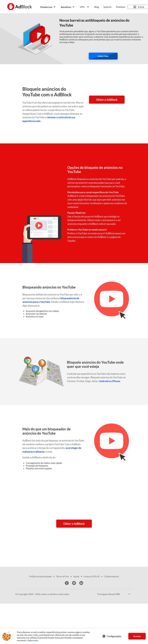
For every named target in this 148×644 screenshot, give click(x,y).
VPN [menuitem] (82, 7)
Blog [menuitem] (97, 7)
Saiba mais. (33, 640)
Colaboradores (112, 576)
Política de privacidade (40, 576)
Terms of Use (62, 576)
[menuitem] (48, 7)
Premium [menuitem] (121, 7)
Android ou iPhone (110, 381)
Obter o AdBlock (107, 100)
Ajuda (76, 576)
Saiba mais (103, 56)
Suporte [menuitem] (107, 7)
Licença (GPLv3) (92, 576)
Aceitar (137, 636)
